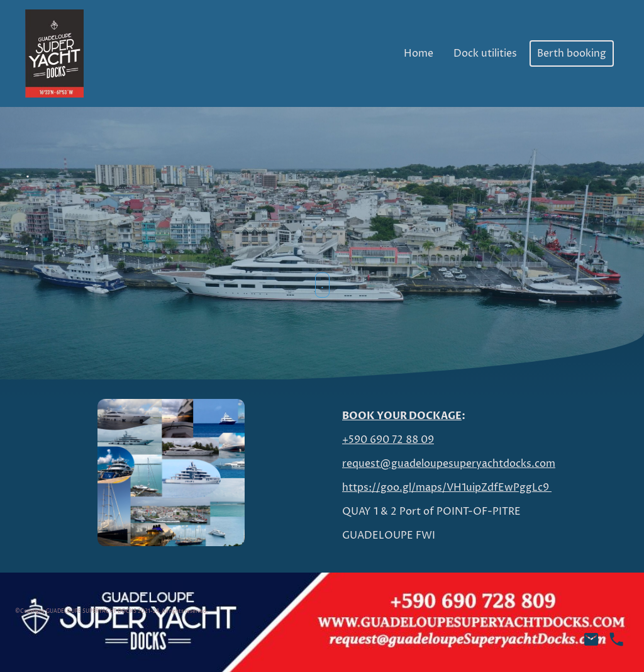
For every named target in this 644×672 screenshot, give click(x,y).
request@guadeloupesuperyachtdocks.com (449, 464)
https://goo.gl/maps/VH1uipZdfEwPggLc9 (447, 488)
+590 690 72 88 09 (388, 440)
